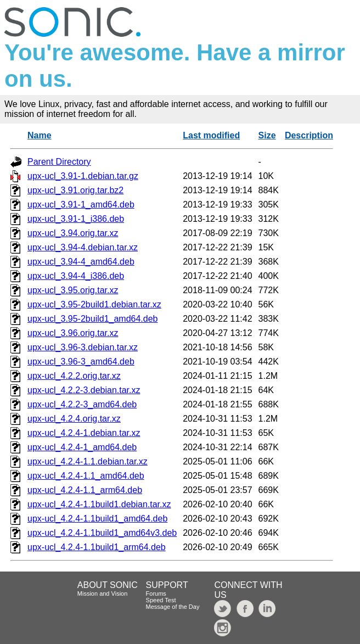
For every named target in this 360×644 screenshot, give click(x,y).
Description (309, 135)
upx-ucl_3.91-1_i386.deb (76, 219)
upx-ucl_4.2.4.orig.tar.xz (74, 419)
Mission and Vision (103, 593)
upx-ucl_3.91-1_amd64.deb (81, 205)
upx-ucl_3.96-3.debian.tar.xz (83, 347)
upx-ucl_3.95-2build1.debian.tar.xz (94, 304)
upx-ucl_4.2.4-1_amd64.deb (82, 447)
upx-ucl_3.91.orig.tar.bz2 (75, 190)
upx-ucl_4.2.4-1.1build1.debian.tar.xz (99, 504)
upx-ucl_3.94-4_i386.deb (76, 276)
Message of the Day (173, 607)
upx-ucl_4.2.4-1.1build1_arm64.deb (97, 547)
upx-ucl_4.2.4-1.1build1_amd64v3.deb (102, 533)
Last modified (211, 135)
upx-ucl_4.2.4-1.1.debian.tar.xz (88, 461)
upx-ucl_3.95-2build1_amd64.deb (93, 319)
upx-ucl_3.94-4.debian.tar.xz (83, 247)
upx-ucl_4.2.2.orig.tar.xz (74, 376)
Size (267, 135)
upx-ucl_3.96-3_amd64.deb (81, 362)
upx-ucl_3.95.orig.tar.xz (73, 290)
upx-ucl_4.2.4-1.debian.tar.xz (84, 433)
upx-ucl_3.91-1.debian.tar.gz (83, 176)
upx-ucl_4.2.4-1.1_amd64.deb (86, 476)
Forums (156, 593)
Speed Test (161, 600)
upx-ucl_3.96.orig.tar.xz (73, 333)
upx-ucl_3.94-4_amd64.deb (81, 262)
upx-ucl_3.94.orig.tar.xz (73, 233)
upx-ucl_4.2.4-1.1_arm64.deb (85, 490)
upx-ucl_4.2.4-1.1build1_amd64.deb (97, 519)
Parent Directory (59, 162)
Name (40, 135)
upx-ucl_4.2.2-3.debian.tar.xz (84, 390)
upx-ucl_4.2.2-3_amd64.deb (82, 404)
